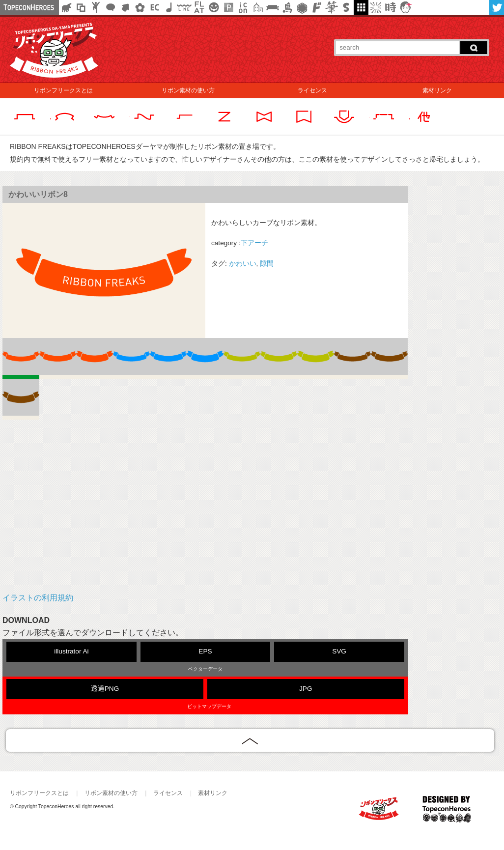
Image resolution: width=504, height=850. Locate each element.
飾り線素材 (184, 7)
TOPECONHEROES (447, 813)
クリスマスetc (214, 7)
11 (21, 399)
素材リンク (437, 90)
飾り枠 (81, 7)
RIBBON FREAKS (381, 813)
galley (361, 7)
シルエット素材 (66, 7)
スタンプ (346, 7)
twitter (497, 7)
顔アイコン (405, 7)
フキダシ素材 (111, 7)
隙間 (267, 264)
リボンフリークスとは (63, 90)
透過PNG (105, 689)
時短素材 (391, 7)
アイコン (243, 7)
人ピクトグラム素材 (96, 7)
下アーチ (254, 243)
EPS (205, 651)
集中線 (376, 7)
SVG (339, 651)
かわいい (243, 264)
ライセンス (312, 90)
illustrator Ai (71, 651)
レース (302, 7)
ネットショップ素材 (155, 7)
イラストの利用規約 (38, 598)
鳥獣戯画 (287, 7)
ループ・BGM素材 (169, 7)
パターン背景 (228, 7)
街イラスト (258, 7)
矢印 (125, 7)
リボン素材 (273, 7)
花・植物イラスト (140, 7)
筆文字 (332, 7)
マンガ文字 (317, 7)
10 (389, 358)
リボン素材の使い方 (188, 90)
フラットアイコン (199, 7)
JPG (306, 689)
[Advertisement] (205, 513)
